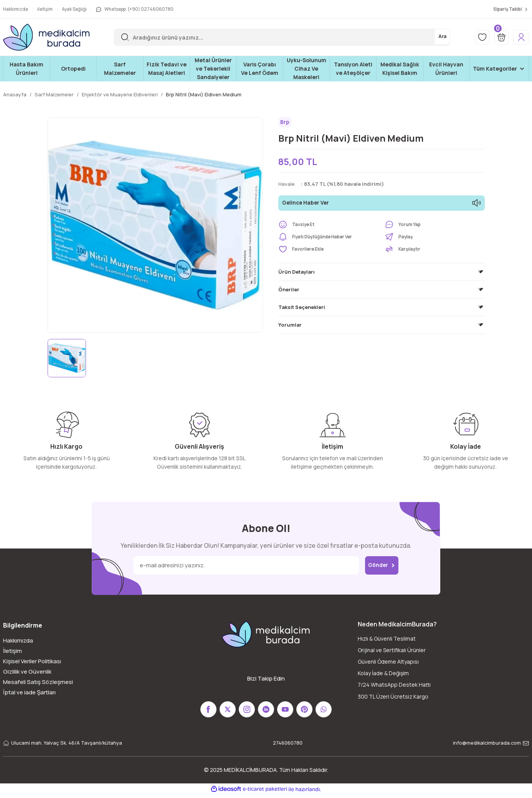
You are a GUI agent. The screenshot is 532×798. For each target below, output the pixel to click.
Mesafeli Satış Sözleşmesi (38, 682)
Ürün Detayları (297, 274)
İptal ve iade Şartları (29, 692)
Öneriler (289, 291)
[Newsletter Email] (242, 565)
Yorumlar (290, 327)
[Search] (278, 37)
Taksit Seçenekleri (302, 309)
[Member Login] (519, 37)
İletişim (12, 651)
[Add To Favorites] (328, 251)
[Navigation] (499, 69)
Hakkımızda (18, 640)
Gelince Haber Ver (382, 205)
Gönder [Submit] (382, 565)
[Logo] (46, 37)
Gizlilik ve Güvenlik (27, 672)
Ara (434, 37)
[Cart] (497, 37)
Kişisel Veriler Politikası (32, 661)
